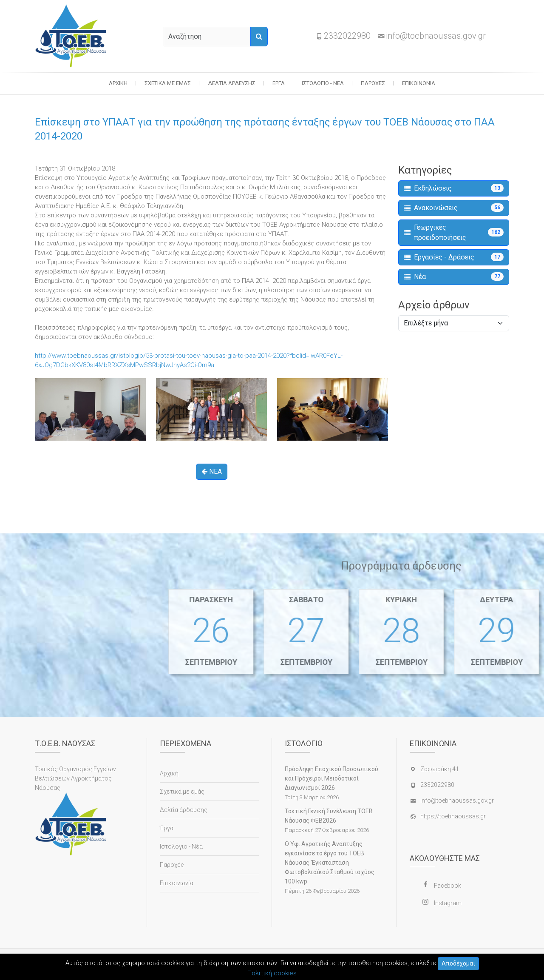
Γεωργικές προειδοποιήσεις (454, 232)
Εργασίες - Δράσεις (454, 257)
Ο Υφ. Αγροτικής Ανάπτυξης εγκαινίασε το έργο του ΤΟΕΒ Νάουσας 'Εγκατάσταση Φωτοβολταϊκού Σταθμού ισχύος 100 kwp (330, 863)
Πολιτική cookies (272, 973)
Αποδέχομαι (458, 963)
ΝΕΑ (212, 471)
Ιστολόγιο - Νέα (323, 83)
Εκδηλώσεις (454, 188)
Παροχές (373, 83)
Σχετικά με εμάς (168, 83)
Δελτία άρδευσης (232, 83)
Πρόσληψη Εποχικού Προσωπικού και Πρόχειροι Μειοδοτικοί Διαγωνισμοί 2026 (331, 778)
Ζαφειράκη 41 (440, 769)
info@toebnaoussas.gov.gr (436, 36)
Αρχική (118, 83)
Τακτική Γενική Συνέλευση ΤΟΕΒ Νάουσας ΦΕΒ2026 (329, 816)
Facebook (448, 886)
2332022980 (347, 36)
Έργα (279, 83)
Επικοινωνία (419, 83)
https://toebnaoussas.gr (453, 816)
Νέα (454, 276)
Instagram (448, 903)
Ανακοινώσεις (454, 208)
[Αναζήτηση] (259, 37)
